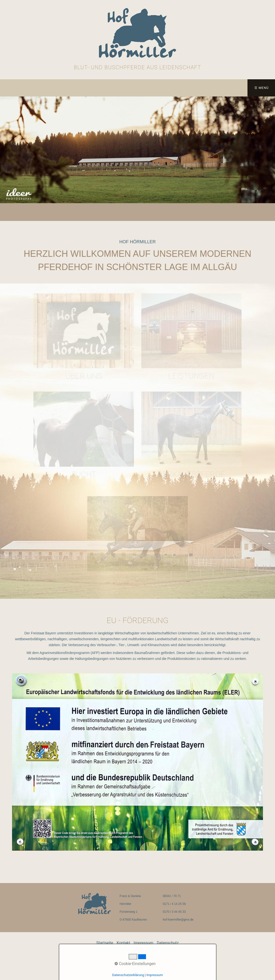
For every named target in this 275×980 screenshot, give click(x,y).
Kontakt (52, 88)
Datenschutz (120, 88)
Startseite (17, 88)
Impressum (84, 88)
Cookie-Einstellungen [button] (135, 964)
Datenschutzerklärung (128, 975)
